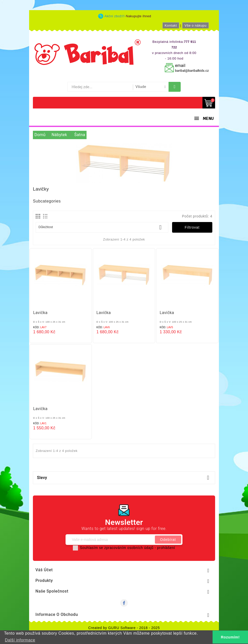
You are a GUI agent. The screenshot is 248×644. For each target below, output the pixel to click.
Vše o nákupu (195, 25)
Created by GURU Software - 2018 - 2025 (124, 628)
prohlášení (166, 548)
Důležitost (102, 227)
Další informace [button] (20, 640)
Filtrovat (192, 227)
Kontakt (171, 25)
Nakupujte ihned (138, 16)
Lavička (40, 313)
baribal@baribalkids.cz (192, 71)
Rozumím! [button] (230, 637)
